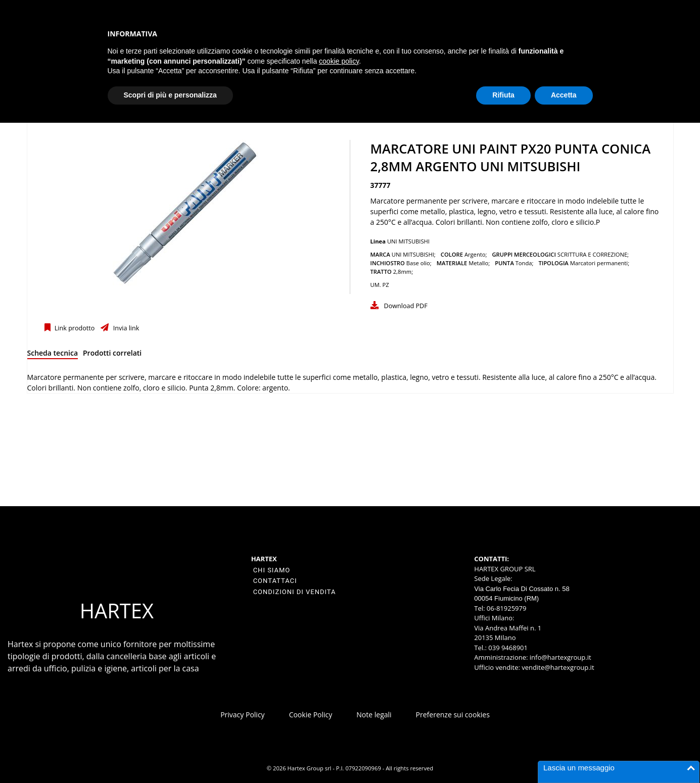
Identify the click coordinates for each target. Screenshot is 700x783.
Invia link (125, 328)
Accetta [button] (564, 95)
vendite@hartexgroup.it (558, 667)
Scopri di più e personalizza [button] (170, 95)
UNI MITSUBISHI (408, 241)
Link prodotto (74, 328)
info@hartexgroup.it (559, 657)
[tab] (53, 355)
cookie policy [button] (339, 61)
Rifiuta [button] (503, 95)
